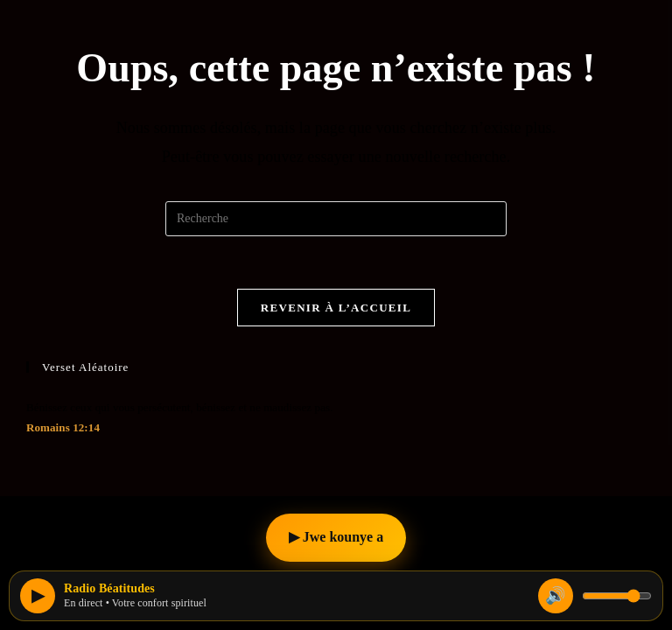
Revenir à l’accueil (336, 308)
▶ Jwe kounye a (336, 537)
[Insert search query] (336, 219)
